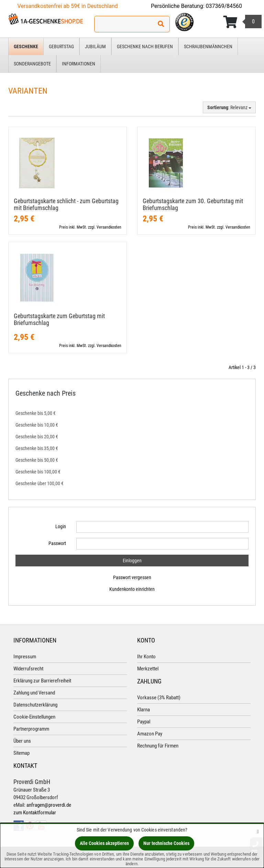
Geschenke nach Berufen (145, 46)
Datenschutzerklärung (35, 705)
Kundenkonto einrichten (132, 589)
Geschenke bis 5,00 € (36, 413)
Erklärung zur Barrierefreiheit (42, 681)
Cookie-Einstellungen (34, 717)
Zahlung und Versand (34, 693)
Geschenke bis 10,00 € (37, 425)
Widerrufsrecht (28, 669)
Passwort (57, 543)
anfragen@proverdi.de (49, 805)
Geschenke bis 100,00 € (38, 472)
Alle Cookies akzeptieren (104, 843)
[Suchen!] (161, 24)
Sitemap (21, 753)
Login (61, 526)
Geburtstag (61, 46)
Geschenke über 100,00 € (40, 483)
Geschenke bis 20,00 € (37, 437)
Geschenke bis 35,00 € (37, 448)
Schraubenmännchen (208, 46)
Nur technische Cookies (166, 843)
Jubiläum (95, 46)
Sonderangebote (32, 64)
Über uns (22, 741)
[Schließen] (258, 831)
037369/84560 (224, 6)
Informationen (79, 64)
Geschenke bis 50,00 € (37, 460)
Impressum (25, 657)
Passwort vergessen (132, 577)
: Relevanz (229, 107)
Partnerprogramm (31, 729)
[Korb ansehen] (242, 22)
